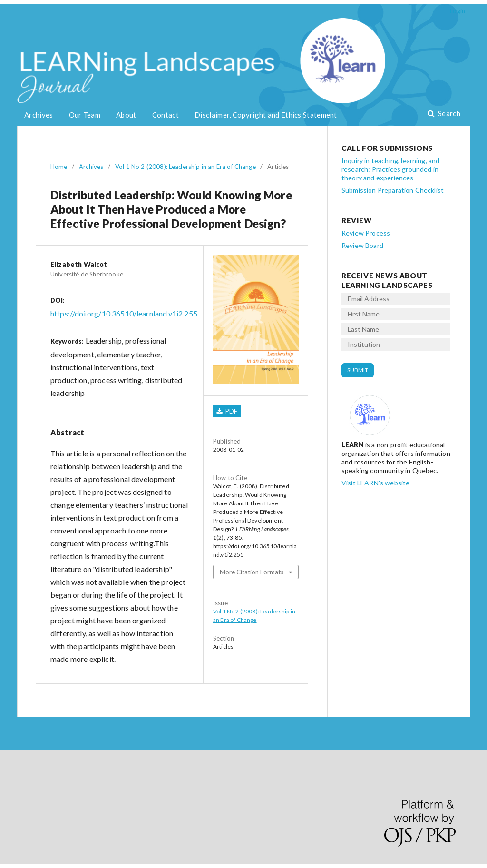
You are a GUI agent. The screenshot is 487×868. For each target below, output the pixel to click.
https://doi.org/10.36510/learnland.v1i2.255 (124, 313)
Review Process (366, 233)
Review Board (362, 245)
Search (448, 113)
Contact (166, 115)
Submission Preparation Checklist (393, 190)
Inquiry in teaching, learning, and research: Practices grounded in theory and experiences (390, 169)
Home (59, 167)
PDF (230, 411)
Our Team (85, 115)
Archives (39, 115)
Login (458, 11)
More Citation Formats (252, 572)
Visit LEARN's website (375, 483)
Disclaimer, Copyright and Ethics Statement (266, 115)
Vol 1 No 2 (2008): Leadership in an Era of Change (185, 167)
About (126, 115)
